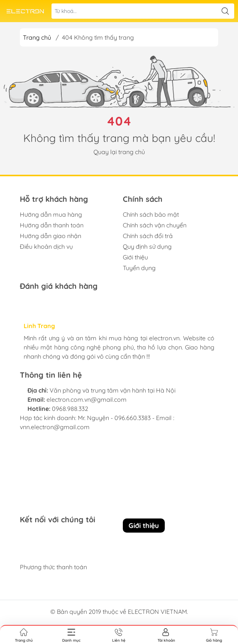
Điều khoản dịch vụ (46, 246)
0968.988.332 (70, 409)
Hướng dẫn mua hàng (51, 214)
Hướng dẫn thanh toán (52, 225)
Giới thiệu (135, 257)
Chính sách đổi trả (148, 236)
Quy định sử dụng (147, 246)
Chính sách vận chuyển (155, 225)
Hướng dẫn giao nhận (51, 236)
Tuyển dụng (139, 268)
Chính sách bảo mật (151, 214)
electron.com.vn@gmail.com (87, 399)
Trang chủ (37, 37)
